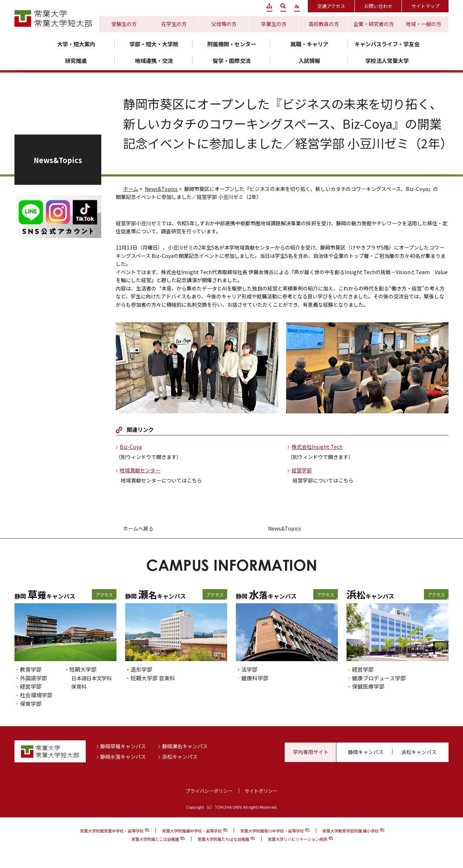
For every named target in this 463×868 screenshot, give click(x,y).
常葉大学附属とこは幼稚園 (155, 839)
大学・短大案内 (76, 44)
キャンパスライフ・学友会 (387, 44)
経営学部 (302, 470)
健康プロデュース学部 (379, 678)
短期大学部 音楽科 (153, 678)
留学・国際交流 (232, 61)
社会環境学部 (36, 695)
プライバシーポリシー (209, 791)
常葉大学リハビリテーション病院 (298, 839)
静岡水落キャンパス (123, 757)
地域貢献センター (140, 470)
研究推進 (76, 61)
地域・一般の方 (424, 24)
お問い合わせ (378, 6)
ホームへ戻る (138, 528)
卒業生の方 (274, 24)
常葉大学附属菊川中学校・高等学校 (272, 831)
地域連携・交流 (154, 61)
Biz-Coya (131, 447)
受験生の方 (124, 24)
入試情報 (309, 61)
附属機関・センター (232, 44)
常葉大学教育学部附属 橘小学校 (351, 831)
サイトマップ (425, 6)
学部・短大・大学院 (154, 44)
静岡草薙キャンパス (123, 746)
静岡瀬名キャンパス (185, 746)
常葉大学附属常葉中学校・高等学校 (112, 831)
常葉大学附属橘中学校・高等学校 (192, 831)
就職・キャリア (309, 44)
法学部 (249, 669)
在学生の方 (174, 24)
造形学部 (141, 669)
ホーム (131, 189)
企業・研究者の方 (374, 24)
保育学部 (31, 704)
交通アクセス (331, 6)
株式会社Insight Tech (317, 447)
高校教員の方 (324, 24)
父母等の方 (224, 24)
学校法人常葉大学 (387, 61)
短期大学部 (83, 669)
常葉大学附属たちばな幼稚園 (223, 839)
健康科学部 (255, 678)
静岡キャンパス (366, 752)
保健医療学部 (368, 686)
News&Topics (161, 189)
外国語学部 (33, 678)
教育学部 (31, 669)
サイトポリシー (261, 791)
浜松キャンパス (180, 757)
